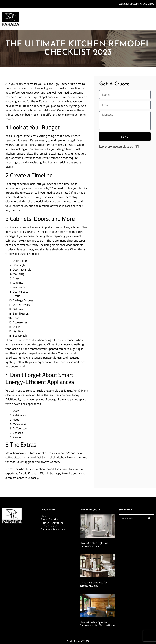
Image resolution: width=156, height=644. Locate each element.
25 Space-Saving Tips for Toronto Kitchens (93, 584)
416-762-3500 (146, 4)
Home (44, 516)
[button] (151, 19)
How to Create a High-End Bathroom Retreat (94, 544)
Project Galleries (50, 519)
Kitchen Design (49, 526)
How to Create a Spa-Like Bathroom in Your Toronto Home (97, 624)
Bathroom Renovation (53, 529)
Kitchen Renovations (52, 523)
